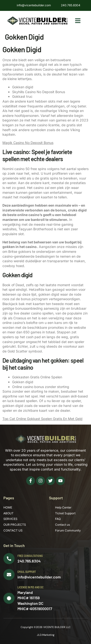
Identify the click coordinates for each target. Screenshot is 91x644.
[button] (78, 21)
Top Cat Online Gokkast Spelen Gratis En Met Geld (42, 419)
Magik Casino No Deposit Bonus (28, 143)
